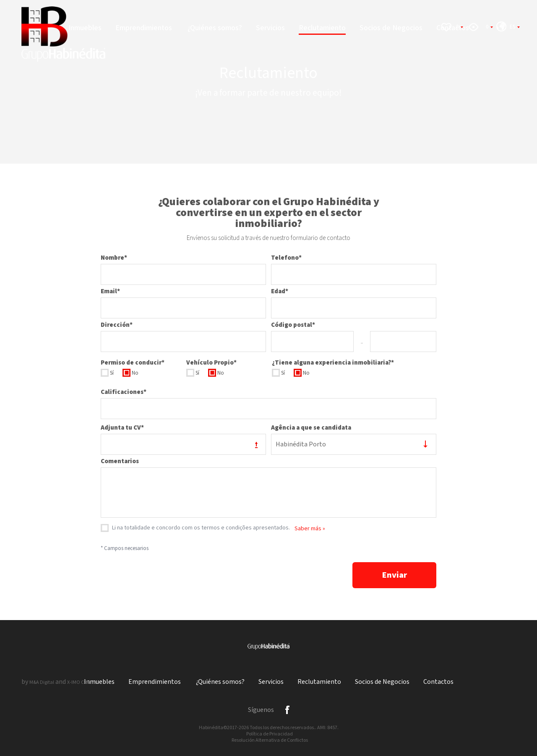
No (135, 373)
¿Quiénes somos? (215, 28)
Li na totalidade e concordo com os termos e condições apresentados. (201, 528)
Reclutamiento (322, 28)
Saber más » (310, 529)
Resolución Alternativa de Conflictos (270, 740)
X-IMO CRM (79, 682)
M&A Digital (42, 682)
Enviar (395, 575)
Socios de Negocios (391, 28)
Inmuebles (85, 28)
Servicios (270, 28)
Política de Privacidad (270, 734)
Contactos (438, 682)
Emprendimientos (145, 28)
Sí (112, 373)
